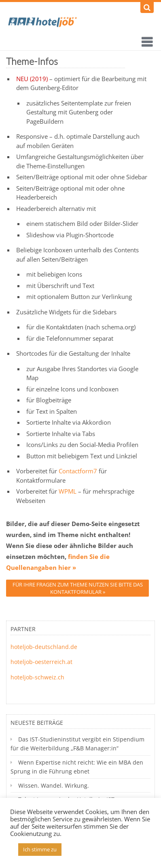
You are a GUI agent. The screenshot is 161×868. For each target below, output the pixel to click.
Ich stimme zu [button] (40, 849)
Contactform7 (78, 471)
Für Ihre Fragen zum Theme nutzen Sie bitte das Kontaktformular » (78, 588)
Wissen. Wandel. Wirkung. (54, 785)
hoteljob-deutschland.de (44, 647)
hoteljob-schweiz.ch (37, 677)
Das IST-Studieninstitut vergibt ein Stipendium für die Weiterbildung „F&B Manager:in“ (77, 744)
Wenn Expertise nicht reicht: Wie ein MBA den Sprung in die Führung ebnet (77, 767)
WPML (68, 491)
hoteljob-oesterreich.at (41, 662)
